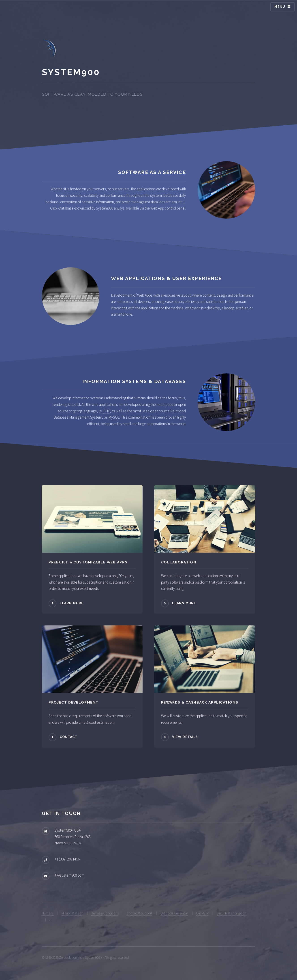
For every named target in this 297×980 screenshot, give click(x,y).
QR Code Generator (174, 913)
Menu (280, 7)
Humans (48, 913)
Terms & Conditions (105, 913)
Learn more (72, 603)
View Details (185, 737)
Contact (69, 737)
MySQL (114, 417)
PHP (107, 411)
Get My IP (202, 913)
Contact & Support (139, 913)
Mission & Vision (72, 913)
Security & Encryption (231, 913)
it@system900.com (69, 875)
